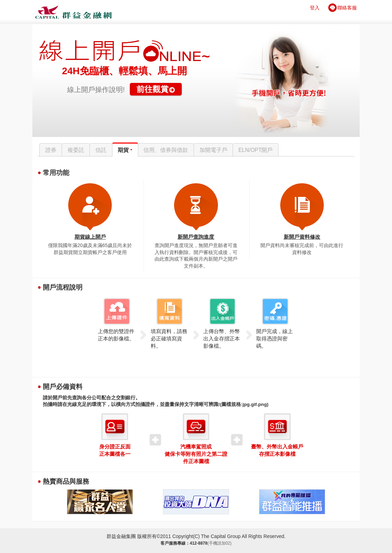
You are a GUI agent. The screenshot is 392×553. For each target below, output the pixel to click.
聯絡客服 (347, 8)
